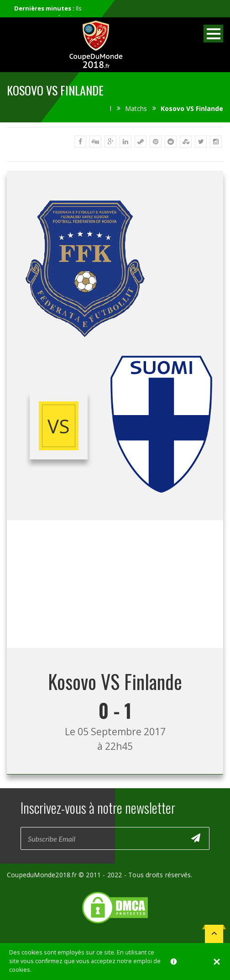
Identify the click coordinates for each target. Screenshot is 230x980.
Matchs (136, 108)
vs (59, 426)
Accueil (101, 108)
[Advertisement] (115, 584)
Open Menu (213, 34)
